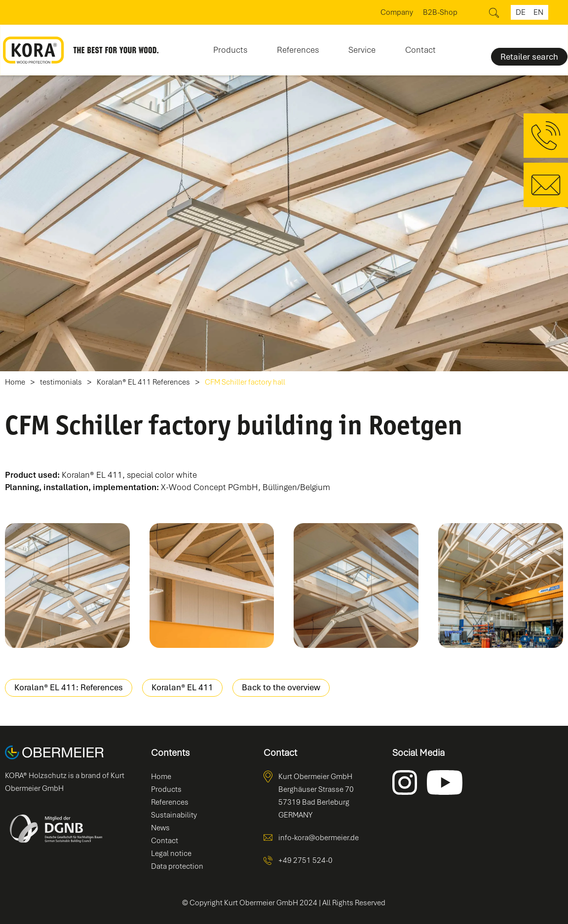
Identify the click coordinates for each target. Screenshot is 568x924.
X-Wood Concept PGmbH (209, 487)
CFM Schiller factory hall (245, 382)
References (298, 50)
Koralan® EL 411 (182, 687)
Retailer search (529, 57)
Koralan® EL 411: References (69, 687)
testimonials (61, 382)
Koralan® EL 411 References (143, 382)
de (521, 12)
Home (15, 382)
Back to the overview (281, 687)
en (538, 12)
